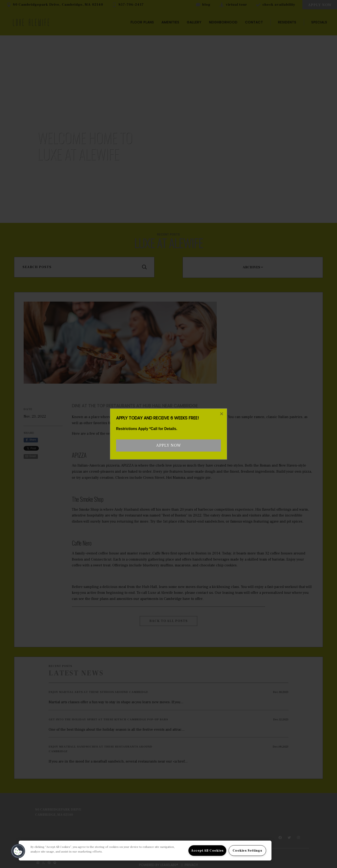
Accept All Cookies (207, 851)
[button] (18, 851)
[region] (145, 851)
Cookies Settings (247, 851)
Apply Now (168, 445)
